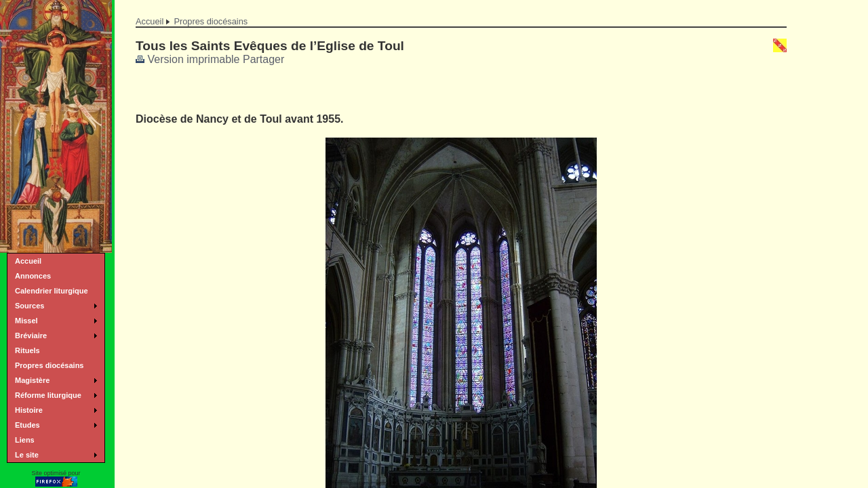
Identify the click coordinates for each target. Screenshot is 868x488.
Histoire (29, 410)
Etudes (27, 425)
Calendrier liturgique (52, 291)
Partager (263, 59)
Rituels (27, 350)
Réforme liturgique (48, 395)
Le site (27, 455)
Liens (25, 440)
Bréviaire (31, 335)
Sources (29, 306)
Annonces (33, 276)
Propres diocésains (211, 21)
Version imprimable (188, 59)
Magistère (32, 380)
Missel (26, 321)
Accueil (150, 21)
